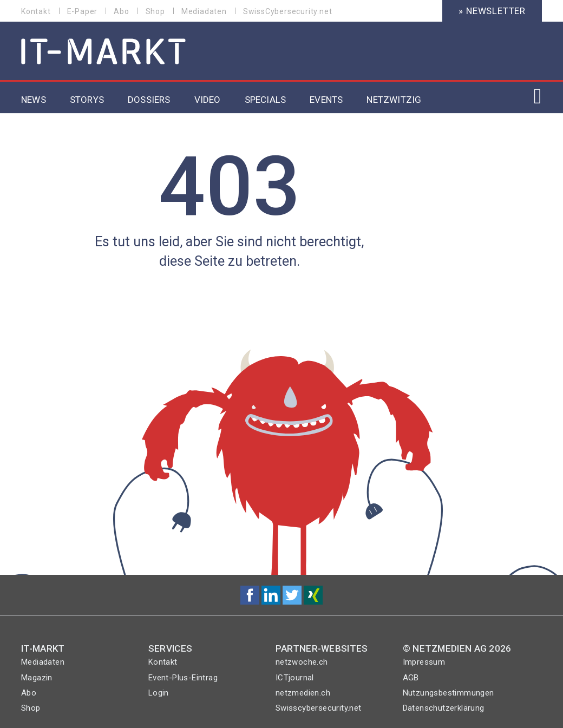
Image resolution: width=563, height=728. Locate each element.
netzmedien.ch (303, 693)
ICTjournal (295, 678)
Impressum (424, 662)
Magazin (37, 678)
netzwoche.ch (302, 662)
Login (159, 693)
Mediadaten (204, 11)
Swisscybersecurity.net (319, 708)
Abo (121, 11)
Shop (155, 11)
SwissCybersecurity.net (288, 11)
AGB (411, 678)
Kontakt (36, 11)
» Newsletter (492, 11)
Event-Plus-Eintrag (183, 678)
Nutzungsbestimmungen (449, 693)
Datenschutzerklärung (444, 708)
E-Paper (83, 11)
